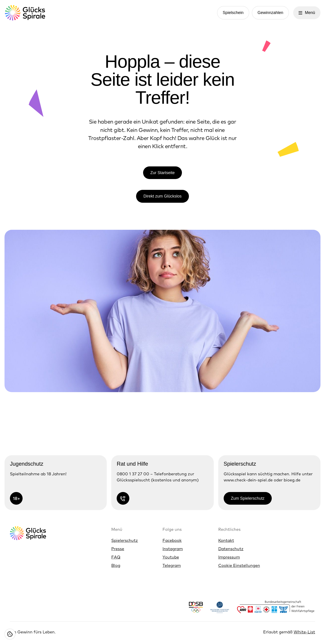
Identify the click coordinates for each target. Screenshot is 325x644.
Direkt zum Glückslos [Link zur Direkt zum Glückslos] (162, 196)
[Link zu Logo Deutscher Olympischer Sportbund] (196, 607)
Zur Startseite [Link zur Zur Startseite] (162, 173)
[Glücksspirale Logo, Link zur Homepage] (25, 13)
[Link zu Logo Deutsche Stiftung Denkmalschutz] (220, 607)
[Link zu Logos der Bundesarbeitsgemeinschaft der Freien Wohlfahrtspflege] (276, 607)
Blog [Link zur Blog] (116, 565)
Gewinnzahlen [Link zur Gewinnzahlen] (270, 13)
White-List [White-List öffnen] (304, 632)
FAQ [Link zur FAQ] (116, 557)
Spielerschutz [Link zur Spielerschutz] (125, 540)
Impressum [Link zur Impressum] (229, 557)
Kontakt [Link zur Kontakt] (226, 540)
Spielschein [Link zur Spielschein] (233, 13)
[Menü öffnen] (307, 13)
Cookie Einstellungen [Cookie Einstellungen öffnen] (239, 565)
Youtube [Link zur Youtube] (171, 557)
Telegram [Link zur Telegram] (172, 565)
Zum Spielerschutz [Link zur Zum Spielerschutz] (248, 498)
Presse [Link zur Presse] (118, 549)
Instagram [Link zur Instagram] (173, 549)
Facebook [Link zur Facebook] (172, 540)
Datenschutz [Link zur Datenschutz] (231, 549)
